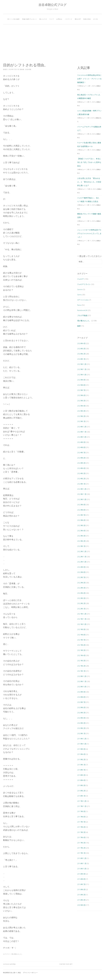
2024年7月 (81, 453)
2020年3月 (81, 723)
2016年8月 (81, 879)
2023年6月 (81, 520)
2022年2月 (81, 603)
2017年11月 (82, 806)
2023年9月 (81, 505)
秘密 (79, 326)
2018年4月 (81, 780)
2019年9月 (81, 749)
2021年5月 (81, 650)
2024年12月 (82, 427)
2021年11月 (82, 619)
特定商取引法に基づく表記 (12, 973)
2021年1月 (81, 671)
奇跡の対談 (87, 19)
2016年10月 (82, 869)
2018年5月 (81, 775)
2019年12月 (82, 739)
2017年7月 (81, 822)
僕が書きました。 (17, 954)
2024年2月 (81, 479)
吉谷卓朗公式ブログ (53, 5)
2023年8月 (81, 510)
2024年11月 (82, 432)
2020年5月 (81, 713)
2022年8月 (81, 572)
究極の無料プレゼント (29, 19)
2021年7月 (81, 640)
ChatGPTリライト (84, 284)
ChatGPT (81, 279)
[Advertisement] (52, 44)
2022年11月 (82, 557)
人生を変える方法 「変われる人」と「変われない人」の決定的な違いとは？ (89, 182)
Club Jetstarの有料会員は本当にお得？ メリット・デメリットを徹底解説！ (89, 79)
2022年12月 (82, 551)
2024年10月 (82, 437)
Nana (79, 305)
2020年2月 (81, 728)
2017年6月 (81, 827)
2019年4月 (81, 754)
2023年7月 (81, 515)
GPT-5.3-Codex (83, 300)
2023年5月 (81, 525)
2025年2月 (81, 416)
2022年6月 (81, 583)
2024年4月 (81, 468)
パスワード (69, 19)
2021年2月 (81, 666)
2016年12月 (82, 858)
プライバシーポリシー (30, 973)
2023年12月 (82, 489)
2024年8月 (81, 447)
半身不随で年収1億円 (66, 964)
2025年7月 (81, 390)
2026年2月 (81, 354)
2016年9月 (81, 874)
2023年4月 (81, 531)
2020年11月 (82, 681)
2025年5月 (81, 401)
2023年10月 (82, 499)
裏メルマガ (43, 19)
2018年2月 (81, 791)
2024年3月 (81, 473)
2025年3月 (81, 411)
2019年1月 (81, 765)
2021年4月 (81, 655)
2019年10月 (82, 744)
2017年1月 (81, 853)
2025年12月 (82, 364)
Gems (79, 295)
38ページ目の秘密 (13, 19)
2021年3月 (81, 661)
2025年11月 (82, 369)
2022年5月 (81, 588)
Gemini (80, 289)
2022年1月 (81, 609)
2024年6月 (81, 458)
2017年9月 (81, 811)
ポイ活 (95, 19)
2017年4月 (81, 837)
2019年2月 (81, 759)
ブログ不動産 (82, 315)
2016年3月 (81, 900)
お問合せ (59, 19)
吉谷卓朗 (28, 69)
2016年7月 (81, 884)
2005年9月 (81, 905)
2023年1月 (81, 546)
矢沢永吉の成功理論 (9, 964)
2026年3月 (81, 349)
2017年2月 (81, 848)
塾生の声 (78, 19)
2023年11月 (82, 494)
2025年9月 (81, 380)
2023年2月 (81, 541)
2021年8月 (81, 635)
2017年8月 (81, 817)
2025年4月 (81, 406)
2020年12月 (82, 676)
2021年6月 (81, 645)
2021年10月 (82, 624)
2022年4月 (81, 593)
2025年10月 (82, 375)
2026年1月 (81, 359)
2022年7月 (81, 577)
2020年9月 (81, 692)
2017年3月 (81, 843)
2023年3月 (81, 536)
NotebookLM (82, 310)
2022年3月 (81, 598)
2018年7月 (81, 770)
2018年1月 (81, 796)
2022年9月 (81, 567)
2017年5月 (81, 832)
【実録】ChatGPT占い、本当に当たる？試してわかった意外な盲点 (89, 162)
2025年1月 (81, 421)
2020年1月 (81, 733)
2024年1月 (81, 484)
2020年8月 (81, 697)
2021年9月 (81, 629)
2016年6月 (81, 889)
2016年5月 (81, 895)
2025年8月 (81, 385)
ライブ (52, 19)
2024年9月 (81, 442)
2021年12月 (82, 614)
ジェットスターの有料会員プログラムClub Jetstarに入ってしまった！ (89, 233)
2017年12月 (82, 801)
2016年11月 (82, 863)
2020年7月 (81, 702)
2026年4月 (81, 343)
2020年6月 (81, 707)
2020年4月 (81, 718)
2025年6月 (81, 395)
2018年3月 (81, 785)
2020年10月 (82, 687)
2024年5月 (81, 463)
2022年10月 (82, 562)
